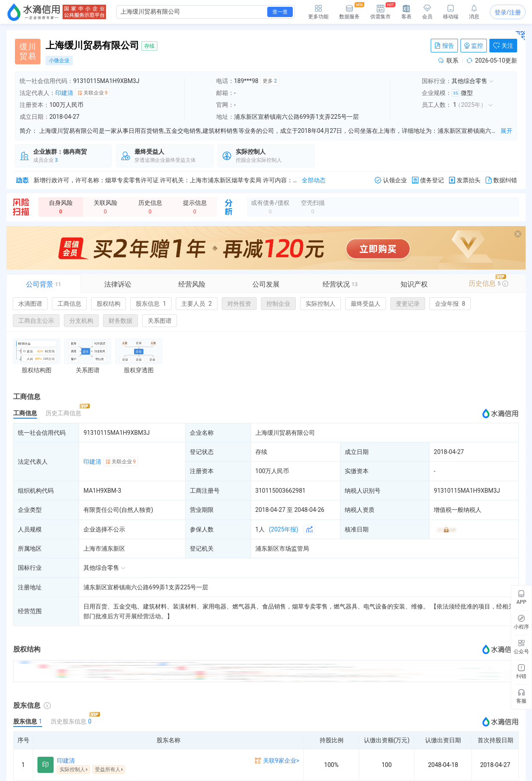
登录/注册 (508, 12)
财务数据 (120, 321)
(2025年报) (284, 529)
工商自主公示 (36, 321)
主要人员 (196, 304)
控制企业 (278, 304)
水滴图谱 (30, 304)
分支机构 (81, 321)
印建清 (64, 93)
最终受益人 (366, 304)
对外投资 (239, 304)
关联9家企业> (281, 761)
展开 (506, 131)
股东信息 (151, 304)
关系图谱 (160, 321)
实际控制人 (320, 304)
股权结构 (109, 304)
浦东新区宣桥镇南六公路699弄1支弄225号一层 (146, 587)
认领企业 (391, 180)
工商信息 (69, 304)
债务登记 (428, 180)
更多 (270, 81)
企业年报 (450, 304)
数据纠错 (501, 180)
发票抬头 (465, 180)
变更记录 (408, 304)
